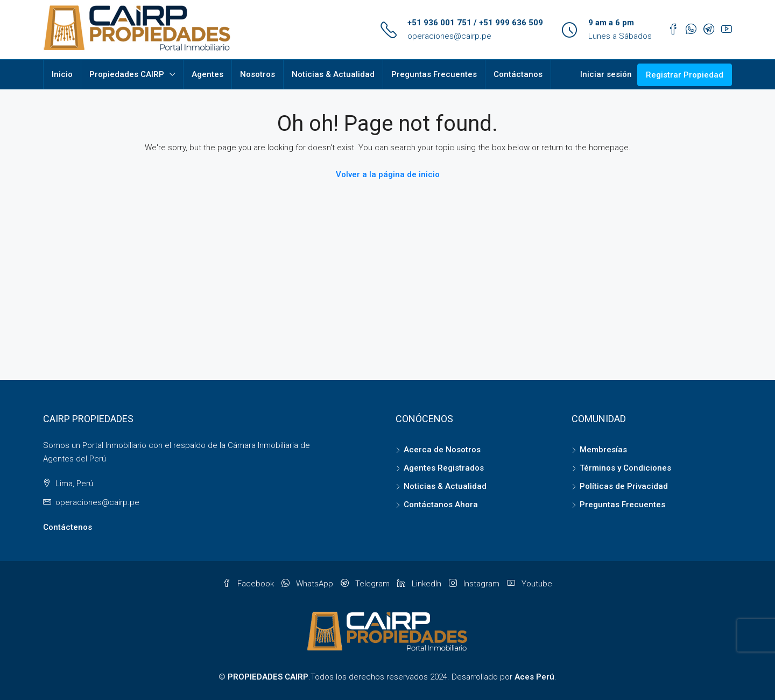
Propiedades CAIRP (127, 74)
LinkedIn (420, 584)
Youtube (530, 584)
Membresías (603, 450)
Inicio (62, 74)
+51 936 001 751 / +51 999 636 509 (475, 23)
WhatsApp (308, 584)
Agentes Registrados (444, 468)
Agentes (207, 74)
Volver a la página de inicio (388, 174)
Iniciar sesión (606, 74)
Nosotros (258, 74)
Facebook (249, 584)
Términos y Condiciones (625, 468)
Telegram (366, 584)
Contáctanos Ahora (441, 505)
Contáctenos (68, 527)
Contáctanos (518, 74)
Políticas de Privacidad (624, 486)
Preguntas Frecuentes (434, 74)
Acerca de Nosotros (442, 450)
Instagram (475, 584)
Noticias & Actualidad (333, 74)
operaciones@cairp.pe (449, 36)
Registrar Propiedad (685, 75)
